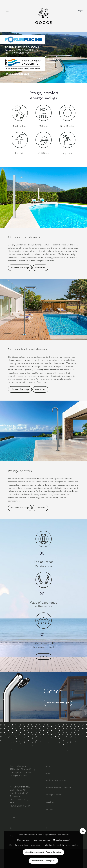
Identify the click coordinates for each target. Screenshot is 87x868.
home (48, 766)
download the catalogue (58, 703)
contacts (49, 809)
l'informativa (35, 845)
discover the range (20, 268)
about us (50, 802)
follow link (51, 59)
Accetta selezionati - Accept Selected (43, 852)
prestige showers (53, 795)
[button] (7, 57)
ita (11, 828)
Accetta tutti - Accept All (43, 861)
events (48, 773)
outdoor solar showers (56, 781)
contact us (40, 268)
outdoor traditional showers (58, 788)
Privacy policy (71, 845)
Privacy (13, 817)
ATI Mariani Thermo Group (23, 769)
